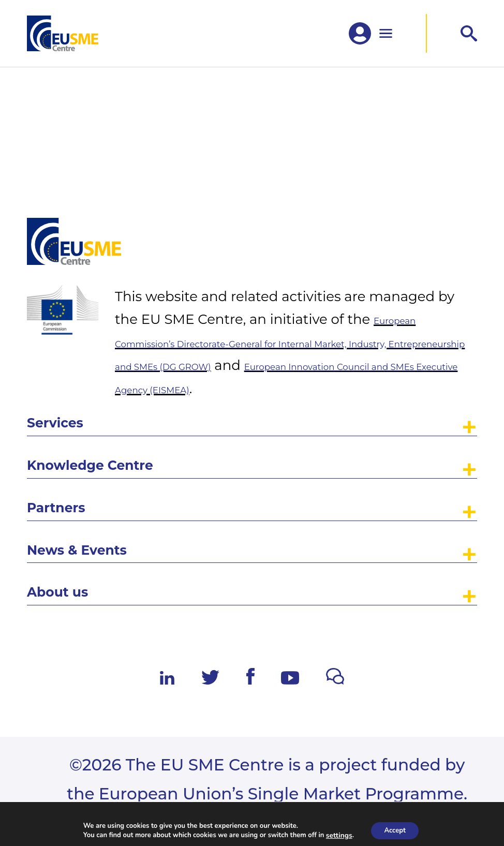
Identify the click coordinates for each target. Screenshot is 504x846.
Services (71, 358)
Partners (72, 471)
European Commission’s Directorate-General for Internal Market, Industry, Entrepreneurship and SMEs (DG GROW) (295, 248)
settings (336, 835)
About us (75, 583)
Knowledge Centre (125, 414)
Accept (395, 830)
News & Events (105, 527)
